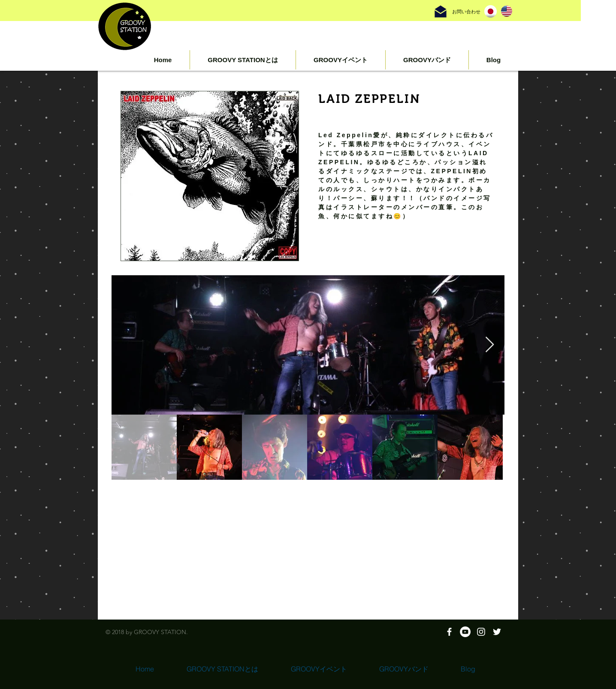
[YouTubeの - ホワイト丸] (465, 632)
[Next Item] (490, 345)
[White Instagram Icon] (481, 632)
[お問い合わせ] (466, 12)
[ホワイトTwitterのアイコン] (497, 632)
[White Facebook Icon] (449, 632)
